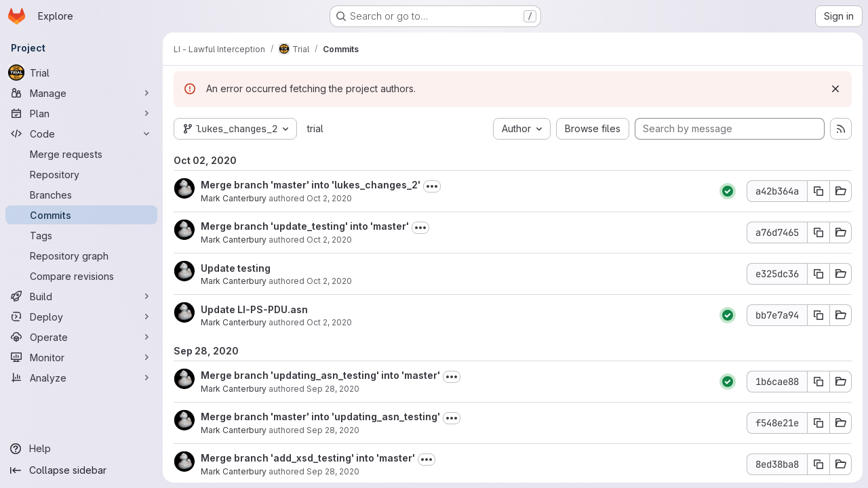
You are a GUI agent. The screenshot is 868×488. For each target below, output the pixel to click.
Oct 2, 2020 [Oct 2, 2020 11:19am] (329, 240)
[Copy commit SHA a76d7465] (818, 232)
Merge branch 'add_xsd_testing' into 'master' (308, 458)
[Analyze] (81, 378)
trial (315, 128)
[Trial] (81, 73)
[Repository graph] (81, 256)
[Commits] (81, 215)
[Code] (81, 134)
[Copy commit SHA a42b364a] (818, 191)
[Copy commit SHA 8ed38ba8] (818, 464)
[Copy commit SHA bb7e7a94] (818, 315)
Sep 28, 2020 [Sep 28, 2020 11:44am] (333, 471)
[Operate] (81, 337)
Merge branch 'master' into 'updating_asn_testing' (320, 416)
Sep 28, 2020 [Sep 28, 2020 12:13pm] (333, 389)
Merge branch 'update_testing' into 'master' (305, 226)
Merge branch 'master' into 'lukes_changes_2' (311, 185)
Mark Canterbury (234, 198)
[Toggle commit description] (432, 186)
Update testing (236, 268)
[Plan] (81, 113)
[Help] (81, 449)
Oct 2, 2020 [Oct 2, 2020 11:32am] (329, 198)
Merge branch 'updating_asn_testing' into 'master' (320, 375)
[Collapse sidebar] (81, 470)
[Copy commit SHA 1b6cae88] (818, 382)
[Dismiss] (835, 89)
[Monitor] (81, 357)
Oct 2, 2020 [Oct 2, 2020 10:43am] (329, 322)
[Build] (81, 296)
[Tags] (81, 235)
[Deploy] (81, 317)
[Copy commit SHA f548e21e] (818, 423)
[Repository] (81, 174)
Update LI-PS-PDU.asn (254, 309)
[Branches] (81, 195)
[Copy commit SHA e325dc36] (818, 274)
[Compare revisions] (81, 276)
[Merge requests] (81, 154)
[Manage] (81, 93)
